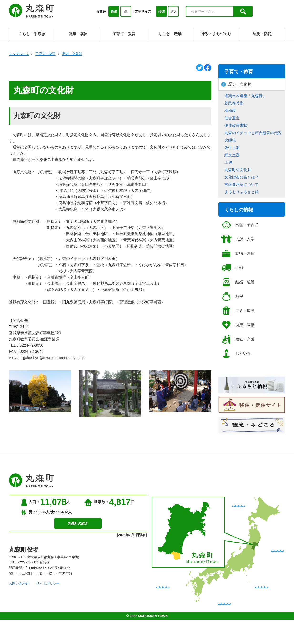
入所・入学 (238, 239)
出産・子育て (240, 225)
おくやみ (236, 354)
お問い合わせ (19, 583)
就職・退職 (238, 254)
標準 (114, 12)
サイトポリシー (51, 583)
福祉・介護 (238, 339)
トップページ (19, 54)
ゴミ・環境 (238, 311)
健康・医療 (238, 325)
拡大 (173, 12)
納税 (232, 296)
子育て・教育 (46, 54)
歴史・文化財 (72, 54)
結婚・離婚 (238, 282)
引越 (232, 268)
